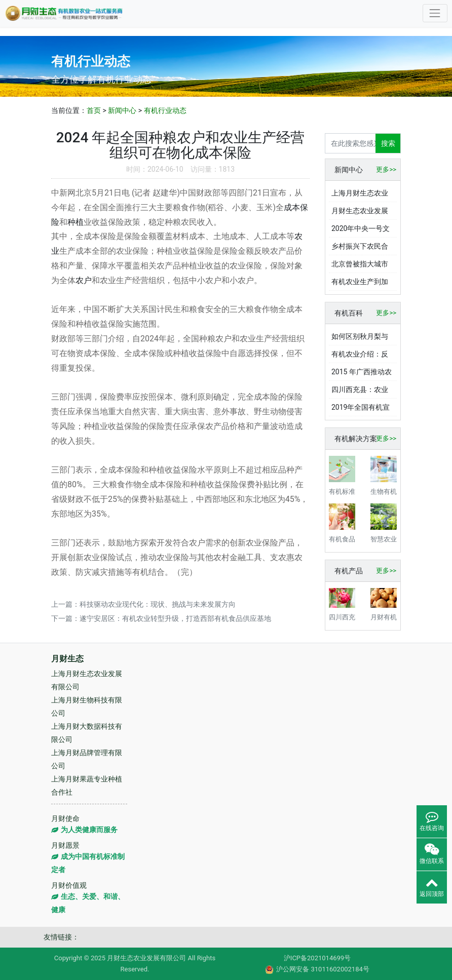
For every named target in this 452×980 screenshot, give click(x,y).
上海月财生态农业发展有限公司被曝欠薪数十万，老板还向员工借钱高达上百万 (360, 195)
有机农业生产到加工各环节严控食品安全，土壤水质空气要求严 (360, 284)
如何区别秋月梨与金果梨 (360, 339)
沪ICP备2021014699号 (317, 958)
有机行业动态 (165, 110)
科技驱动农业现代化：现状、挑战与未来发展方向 (158, 604)
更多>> (386, 169)
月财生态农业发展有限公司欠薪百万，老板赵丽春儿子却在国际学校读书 (360, 213)
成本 (292, 207)
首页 (94, 110)
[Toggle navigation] (435, 13)
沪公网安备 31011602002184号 (317, 970)
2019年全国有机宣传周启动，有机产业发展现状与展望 (361, 410)
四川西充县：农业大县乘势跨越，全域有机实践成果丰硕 (360, 392)
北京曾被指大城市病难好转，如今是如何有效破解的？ (360, 266)
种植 (76, 222)
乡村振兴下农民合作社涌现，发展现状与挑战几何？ (360, 249)
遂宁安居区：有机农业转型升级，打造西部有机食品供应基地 (175, 618)
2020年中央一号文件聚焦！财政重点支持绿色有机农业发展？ (361, 231)
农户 (84, 280)
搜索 (388, 143)
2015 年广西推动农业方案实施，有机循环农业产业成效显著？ (362, 374)
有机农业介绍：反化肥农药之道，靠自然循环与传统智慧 (360, 357)
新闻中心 (122, 110)
